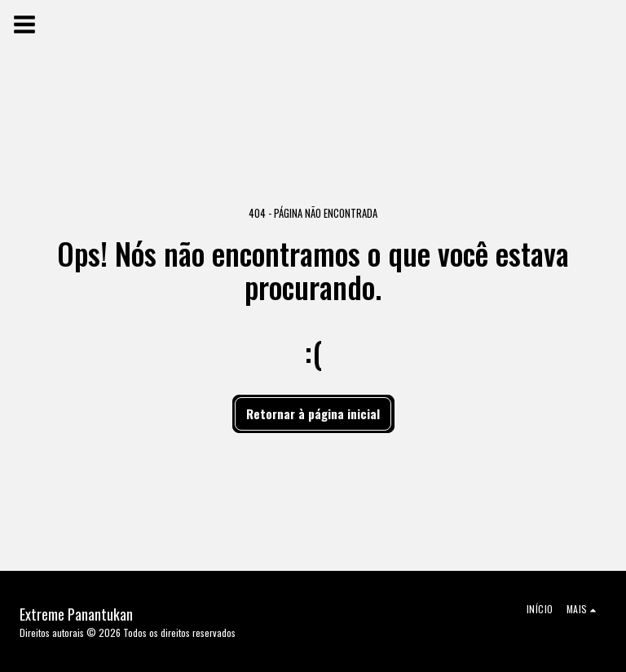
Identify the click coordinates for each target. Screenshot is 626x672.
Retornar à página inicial (313, 413)
